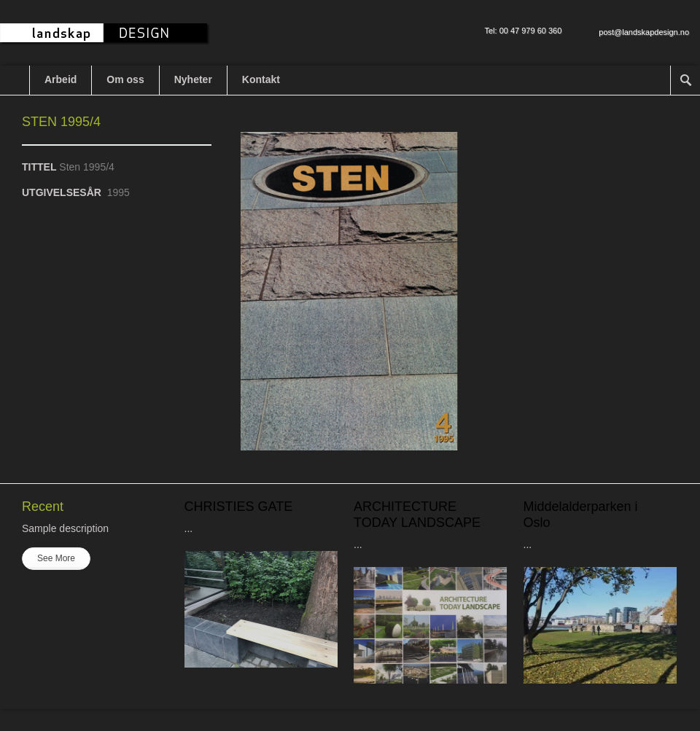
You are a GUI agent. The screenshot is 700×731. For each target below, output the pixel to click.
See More (56, 558)
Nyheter (193, 79)
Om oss (125, 79)
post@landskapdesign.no (644, 32)
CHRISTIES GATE (239, 507)
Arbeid (61, 79)
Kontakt (261, 79)
